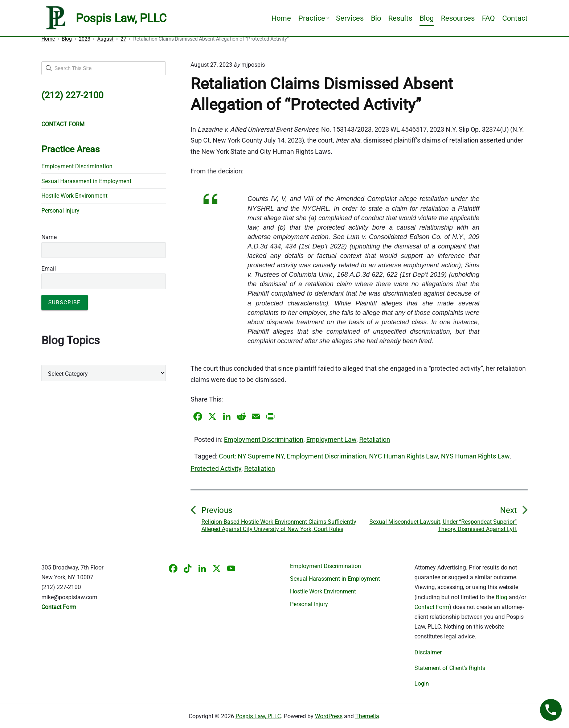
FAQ (488, 18)
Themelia (367, 716)
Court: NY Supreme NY (251, 456)
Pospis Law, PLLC (258, 716)
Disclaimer (428, 652)
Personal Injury (60, 211)
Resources (458, 18)
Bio (376, 18)
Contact (515, 18)
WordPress (329, 716)
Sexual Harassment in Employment (86, 181)
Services (350, 18)
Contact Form (432, 607)
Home (281, 18)
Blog (427, 18)
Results (400, 18)
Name (49, 237)
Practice (314, 18)
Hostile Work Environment (74, 196)
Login (422, 684)
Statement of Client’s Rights (450, 668)
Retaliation (375, 439)
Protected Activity (216, 468)
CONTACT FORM (63, 124)
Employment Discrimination (264, 439)
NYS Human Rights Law (475, 456)
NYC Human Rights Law (404, 456)
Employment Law (331, 439)
